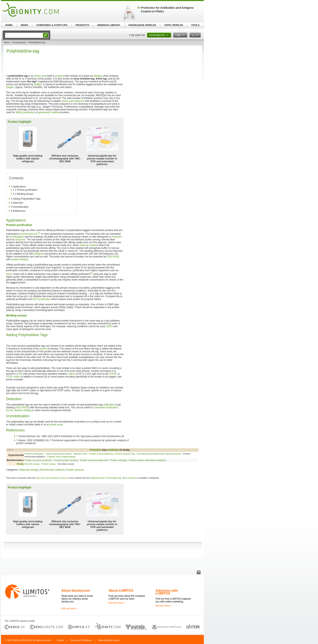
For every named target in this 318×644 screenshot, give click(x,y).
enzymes (117, 237)
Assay (20, 464)
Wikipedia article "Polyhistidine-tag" (106, 478)
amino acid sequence (73, 101)
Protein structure (75, 470)
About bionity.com (76, 591)
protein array (56, 425)
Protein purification (34, 454)
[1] (39, 233)
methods (113, 450)
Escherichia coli (29, 234)
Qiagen (38, 84)
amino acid (40, 76)
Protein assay (49, 464)
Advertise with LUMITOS (167, 592)
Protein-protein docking (66, 460)
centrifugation (17, 237)
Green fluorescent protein (59, 454)
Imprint (60, 640)
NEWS (25, 25)
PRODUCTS (82, 25)
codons (71, 374)
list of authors (131, 478)
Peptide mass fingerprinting (61, 457)
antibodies (109, 405)
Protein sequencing (125, 454)
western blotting (19, 259)
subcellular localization (106, 407)
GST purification (42, 299)
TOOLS (195, 25)
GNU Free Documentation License (51, 478)
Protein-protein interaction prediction (148, 460)
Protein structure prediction (38, 460)
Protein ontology (118, 460)
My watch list (138, 35)
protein (43, 349)
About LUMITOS (121, 591)
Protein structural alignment (94, 460)
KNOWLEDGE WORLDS (142, 25)
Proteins (95, 450)
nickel (83, 245)
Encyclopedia (19, 42)
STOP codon (13, 377)
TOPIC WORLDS (174, 25)
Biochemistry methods (52, 470)
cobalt (92, 245)
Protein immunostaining (101, 454)
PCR (20, 374)
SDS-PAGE (113, 257)
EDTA (110, 326)
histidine (98, 76)
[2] (91, 273)
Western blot (80, 454)
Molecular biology (29, 470)
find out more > (70, 609)
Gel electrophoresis (147, 454)
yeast (9, 274)
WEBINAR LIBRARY (109, 25)
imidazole (39, 254)
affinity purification (25, 112)
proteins (60, 76)
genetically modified (49, 112)
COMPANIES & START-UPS (52, 25)
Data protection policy (109, 640)
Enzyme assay (32, 464)
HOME (9, 25)
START (113, 374)
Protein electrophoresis (169, 454)
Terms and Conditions (81, 640)
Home (7, 42)
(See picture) (83, 371)
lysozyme (20, 240)
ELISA (10, 410)
